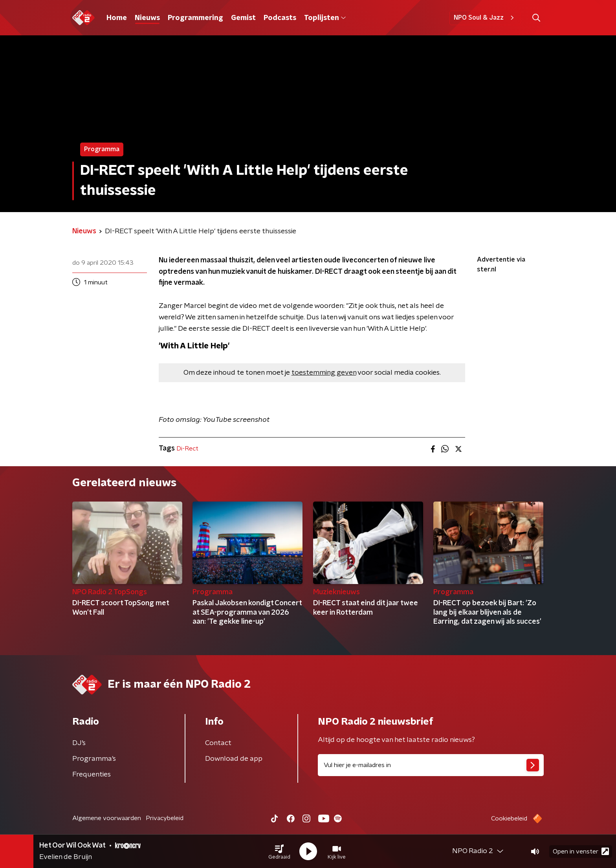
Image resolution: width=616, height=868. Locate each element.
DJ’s (79, 743)
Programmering (195, 18)
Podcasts (280, 18)
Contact (218, 743)
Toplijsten (325, 18)
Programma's (94, 759)
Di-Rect (187, 449)
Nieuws (147, 18)
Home (117, 18)
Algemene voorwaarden (107, 818)
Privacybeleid (165, 818)
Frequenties (92, 775)
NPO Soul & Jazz (485, 18)
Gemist (243, 18)
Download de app (234, 759)
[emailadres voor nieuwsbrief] (431, 765)
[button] (279, 852)
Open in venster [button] (581, 851)
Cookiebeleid (509, 819)
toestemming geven (324, 373)
